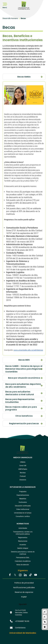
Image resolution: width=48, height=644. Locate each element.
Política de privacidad (24, 583)
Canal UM (23, 466)
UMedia (23, 462)
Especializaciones (23, 495)
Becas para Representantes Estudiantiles (20, 401)
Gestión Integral (23, 548)
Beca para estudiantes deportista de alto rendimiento (23, 385)
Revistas (23, 473)
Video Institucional (23, 509)
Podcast (23, 476)
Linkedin (25, 575)
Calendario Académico (23, 561)
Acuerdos (23, 545)
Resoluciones (23, 541)
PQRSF (24, 597)
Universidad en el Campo (23, 513)
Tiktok (30, 575)
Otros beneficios (24, 416)
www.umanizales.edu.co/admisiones (28, 350)
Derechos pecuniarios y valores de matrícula (23, 553)
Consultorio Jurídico (23, 516)
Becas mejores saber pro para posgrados (21, 408)
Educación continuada (23, 506)
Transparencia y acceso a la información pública (23, 533)
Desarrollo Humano (10, 18)
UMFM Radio (23, 469)
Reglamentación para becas (24, 423)
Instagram (20, 575)
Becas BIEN (24, 360)
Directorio (23, 480)
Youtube (36, 575)
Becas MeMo (24, 77)
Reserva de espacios (24, 592)
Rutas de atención (23, 565)
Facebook (10, 575)
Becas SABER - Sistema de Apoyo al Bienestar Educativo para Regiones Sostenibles (24, 369)
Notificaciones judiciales (24, 587)
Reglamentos (23, 538)
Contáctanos (20, 628)
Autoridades (23, 528)
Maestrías (23, 499)
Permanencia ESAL (23, 558)
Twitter (15, 575)
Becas (23, 18)
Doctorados (23, 502)
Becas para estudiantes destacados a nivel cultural (20, 393)
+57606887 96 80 (22, 621)
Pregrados (23, 492)
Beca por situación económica (24, 378)
